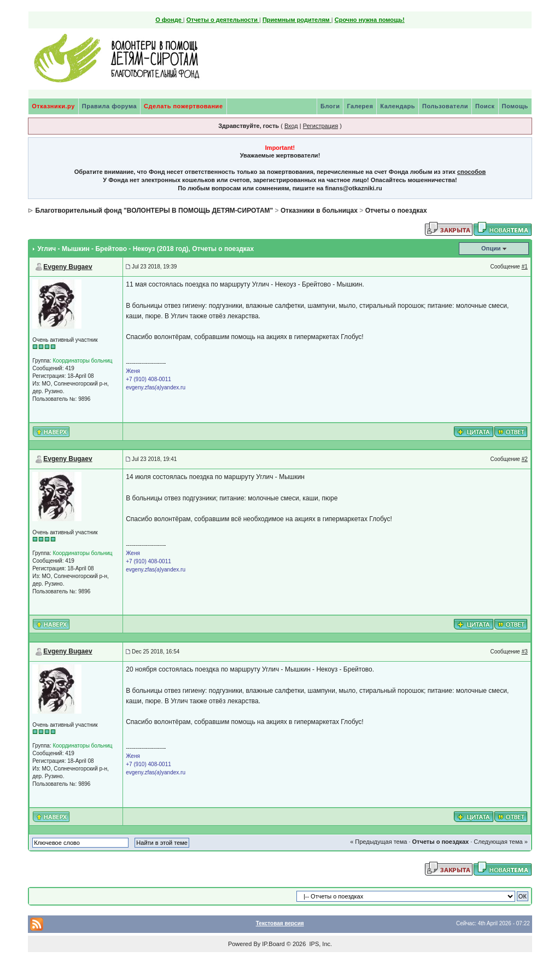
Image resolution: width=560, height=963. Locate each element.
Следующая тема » (500, 842)
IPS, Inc (320, 944)
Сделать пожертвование (183, 106)
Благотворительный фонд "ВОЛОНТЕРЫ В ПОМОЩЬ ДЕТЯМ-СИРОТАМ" (154, 211)
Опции (491, 248)
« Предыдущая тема (378, 842)
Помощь (515, 106)
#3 (525, 652)
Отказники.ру (53, 106)
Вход (291, 126)
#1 (525, 267)
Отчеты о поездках (396, 211)
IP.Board (273, 944)
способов (471, 172)
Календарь (398, 106)
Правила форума (109, 106)
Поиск (485, 106)
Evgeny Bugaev (68, 267)
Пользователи (445, 106)
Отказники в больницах (319, 211)
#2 (525, 459)
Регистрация (320, 126)
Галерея (360, 106)
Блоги (330, 106)
